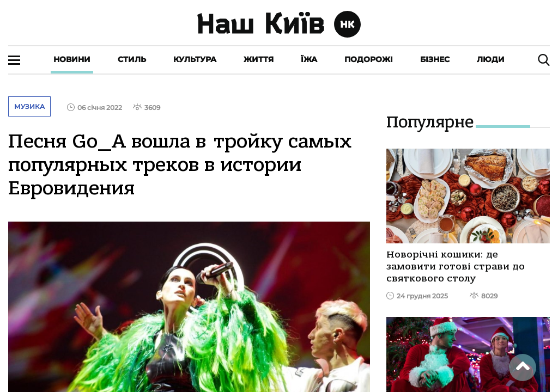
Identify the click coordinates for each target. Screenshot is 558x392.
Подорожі (369, 59)
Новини (72, 59)
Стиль (132, 59)
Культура (195, 59)
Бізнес (435, 59)
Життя (259, 59)
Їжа (309, 59)
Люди (491, 59)
